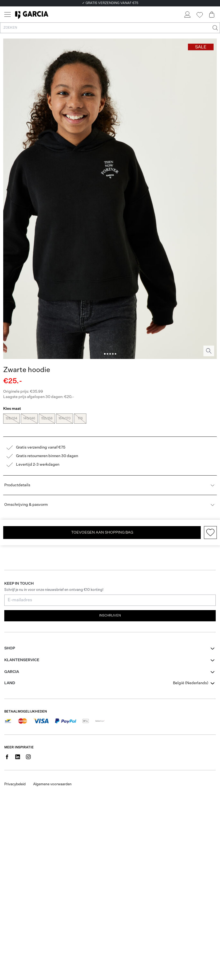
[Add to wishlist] (210, 533)
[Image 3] (110, 354)
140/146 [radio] (29, 419)
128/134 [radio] (11, 419)
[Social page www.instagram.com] (28, 757)
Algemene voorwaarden (52, 784)
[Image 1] (105, 354)
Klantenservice (22, 660)
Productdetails (110, 485)
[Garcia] (32, 14)
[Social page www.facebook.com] (7, 757)
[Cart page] (212, 14)
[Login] (187, 14)
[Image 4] (113, 354)
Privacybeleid (15, 784)
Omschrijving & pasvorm (110, 505)
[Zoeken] (215, 28)
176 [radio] (80, 419)
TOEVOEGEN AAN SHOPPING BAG (102, 533)
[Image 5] (115, 354)
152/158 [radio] (47, 419)
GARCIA (12, 672)
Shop (10, 648)
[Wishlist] (199, 15)
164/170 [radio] (65, 419)
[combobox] (194, 683)
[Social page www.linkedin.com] (18, 757)
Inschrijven (110, 616)
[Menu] (7, 14)
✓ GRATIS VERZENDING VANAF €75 (110, 3)
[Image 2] (107, 354)
